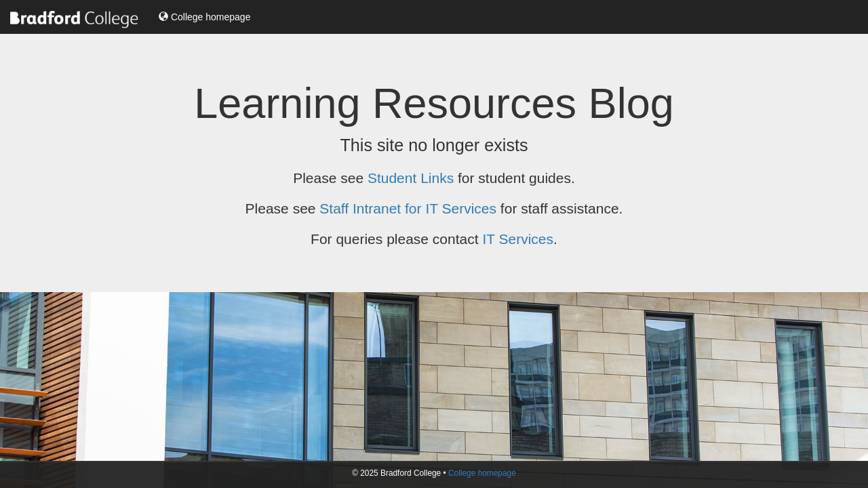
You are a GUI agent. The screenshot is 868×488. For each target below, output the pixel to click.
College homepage (204, 17)
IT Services (518, 239)
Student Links (411, 178)
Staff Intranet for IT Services (408, 208)
